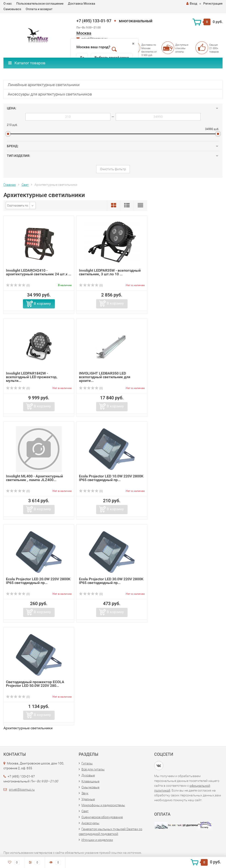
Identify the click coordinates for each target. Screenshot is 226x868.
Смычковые (90, 787)
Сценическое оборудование (102, 817)
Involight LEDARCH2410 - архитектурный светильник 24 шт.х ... (39, 272)
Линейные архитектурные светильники (44, 85)
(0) (18, 285)
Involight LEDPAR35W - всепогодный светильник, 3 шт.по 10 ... (110, 272)
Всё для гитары (93, 769)
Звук (85, 793)
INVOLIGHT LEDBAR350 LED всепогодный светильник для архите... (105, 377)
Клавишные (90, 781)
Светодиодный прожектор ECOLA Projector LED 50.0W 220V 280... (35, 684)
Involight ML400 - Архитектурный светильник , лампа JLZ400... (34, 478)
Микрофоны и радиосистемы (103, 805)
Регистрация (213, 3)
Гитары (87, 763)
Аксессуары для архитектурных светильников (50, 94)
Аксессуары (90, 823)
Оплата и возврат (39, 9)
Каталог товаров (27, 63)
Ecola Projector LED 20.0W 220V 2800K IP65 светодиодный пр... (38, 581)
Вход (192, 3)
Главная (10, 185)
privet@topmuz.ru (22, 789)
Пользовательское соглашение (40, 3)
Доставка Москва (82, 3)
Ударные (88, 799)
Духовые (88, 775)
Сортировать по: (18, 206)
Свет (25, 185)
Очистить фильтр (113, 169)
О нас (8, 3)
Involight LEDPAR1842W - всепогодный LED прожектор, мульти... (32, 377)
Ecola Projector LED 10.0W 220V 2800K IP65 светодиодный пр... (111, 478)
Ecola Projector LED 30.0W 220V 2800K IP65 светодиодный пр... (111, 581)
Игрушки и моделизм (97, 840)
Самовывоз (12, 9)
